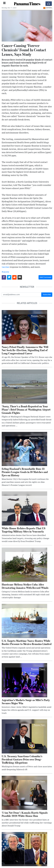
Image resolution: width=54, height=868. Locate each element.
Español (48, 8)
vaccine (5, 267)
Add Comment (45, 277)
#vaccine (5, 272)
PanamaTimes (27, 4)
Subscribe (47, 295)
